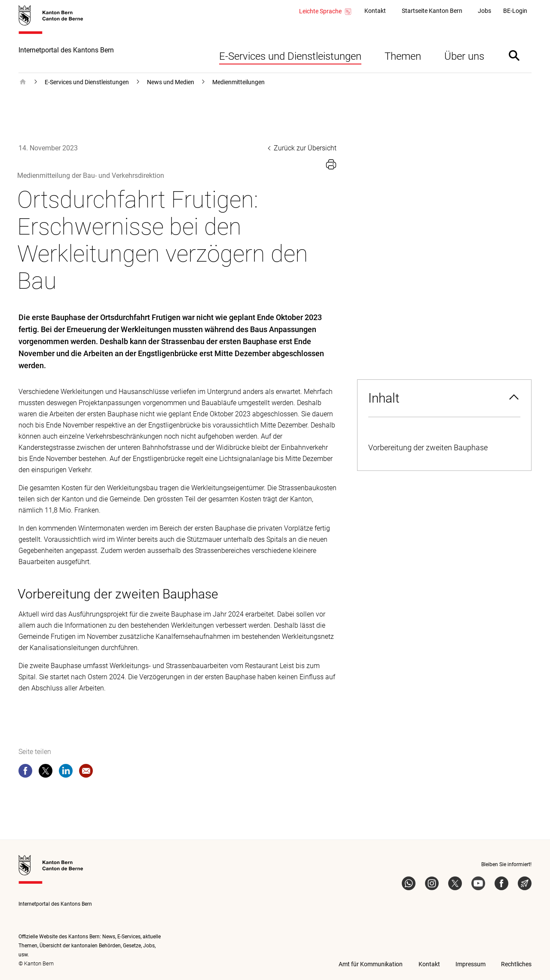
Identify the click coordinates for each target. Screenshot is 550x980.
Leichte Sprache (326, 12)
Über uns (464, 56)
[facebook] (25, 772)
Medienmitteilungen (238, 82)
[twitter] (46, 772)
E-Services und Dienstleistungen (290, 56)
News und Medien (171, 82)
